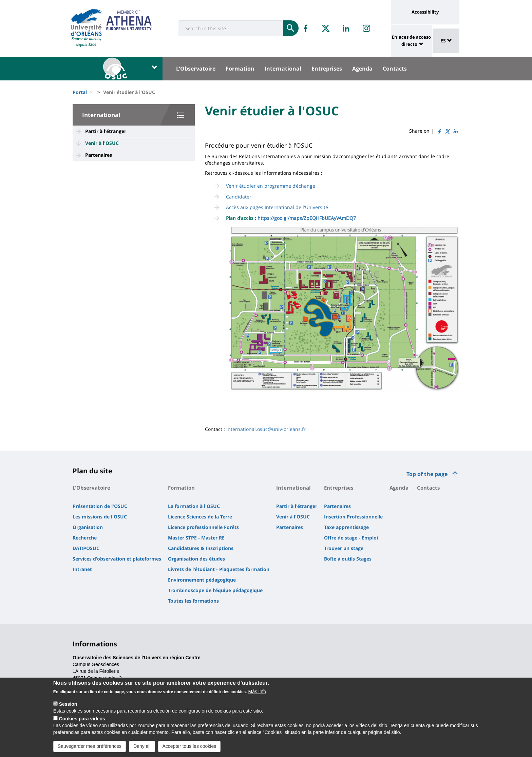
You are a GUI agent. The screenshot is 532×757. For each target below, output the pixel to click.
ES (446, 41)
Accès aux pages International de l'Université (277, 207)
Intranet (82, 569)
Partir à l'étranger (106, 131)
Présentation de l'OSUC (100, 506)
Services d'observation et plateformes (117, 559)
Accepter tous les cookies (189, 750)
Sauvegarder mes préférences (90, 750)
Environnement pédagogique (202, 580)
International (283, 69)
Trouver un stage (344, 548)
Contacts (395, 69)
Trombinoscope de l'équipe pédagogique (215, 590)
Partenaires (99, 155)
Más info (257, 695)
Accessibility (425, 12)
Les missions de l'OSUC (100, 517)
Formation (240, 69)
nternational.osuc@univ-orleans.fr (267, 429)
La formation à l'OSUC (194, 506)
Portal (80, 92)
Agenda (362, 69)
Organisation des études (196, 559)
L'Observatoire (196, 69)
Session (68, 708)
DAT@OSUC (86, 548)
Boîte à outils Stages (348, 559)
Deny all (142, 750)
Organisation (88, 527)
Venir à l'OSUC (102, 143)
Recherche (85, 538)
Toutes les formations (193, 601)
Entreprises (327, 69)
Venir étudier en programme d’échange (271, 186)
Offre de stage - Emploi (351, 538)
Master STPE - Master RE (196, 538)
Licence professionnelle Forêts (203, 527)
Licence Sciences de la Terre (200, 517)
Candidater (239, 197)
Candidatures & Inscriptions (201, 548)
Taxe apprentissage (346, 527)
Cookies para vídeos (82, 722)
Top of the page (427, 474)
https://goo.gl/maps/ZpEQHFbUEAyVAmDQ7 (306, 218)
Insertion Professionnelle (353, 517)
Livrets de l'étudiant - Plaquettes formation (219, 569)
